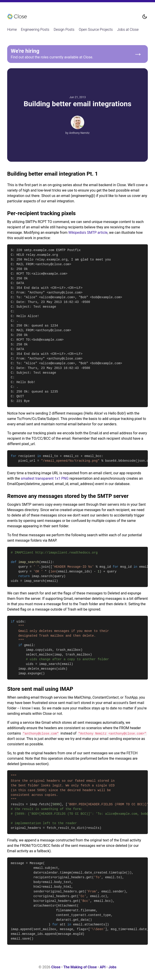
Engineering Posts (35, 30)
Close (56, 967)
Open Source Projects (96, 30)
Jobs (112, 967)
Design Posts (64, 30)
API (103, 967)
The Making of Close (80, 967)
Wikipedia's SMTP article (88, 233)
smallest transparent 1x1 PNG (45, 478)
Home (12, 30)
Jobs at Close (128, 30)
